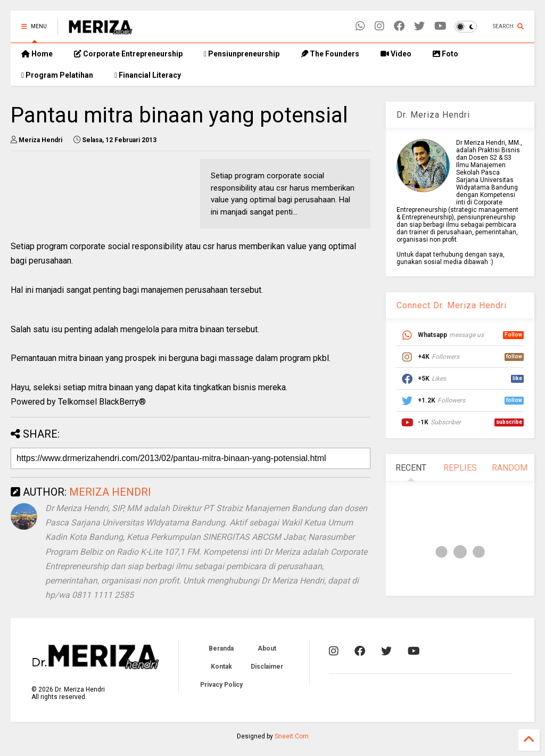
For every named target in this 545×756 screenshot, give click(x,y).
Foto (445, 54)
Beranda (221, 648)
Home (37, 54)
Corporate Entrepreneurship (128, 54)
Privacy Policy (221, 685)
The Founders (330, 54)
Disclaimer (267, 667)
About (267, 648)
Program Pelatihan (57, 75)
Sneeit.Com (292, 736)
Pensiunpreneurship (242, 54)
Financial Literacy (148, 75)
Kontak (221, 667)
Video (396, 54)
